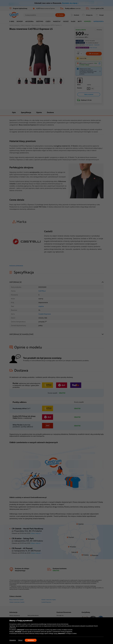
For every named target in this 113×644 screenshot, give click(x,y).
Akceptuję (31, 640)
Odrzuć (20, 640)
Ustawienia (13, 640)
